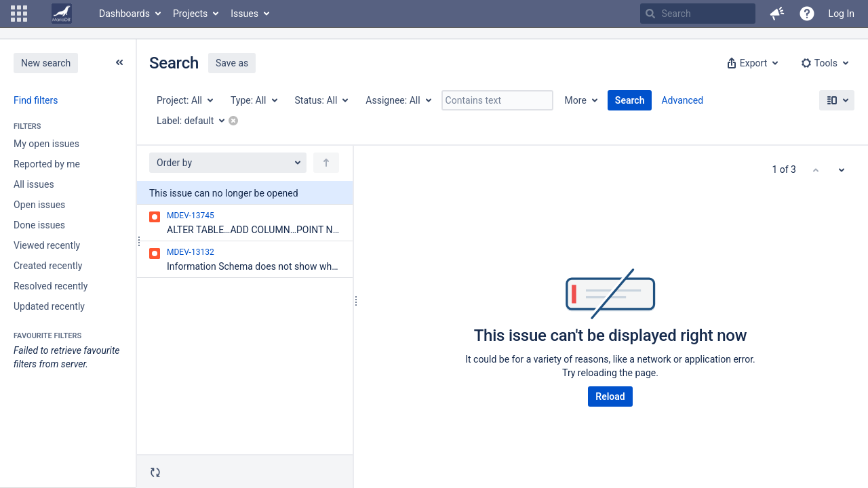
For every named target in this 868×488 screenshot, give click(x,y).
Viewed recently (47, 245)
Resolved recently (51, 286)
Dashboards (124, 14)
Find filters (36, 100)
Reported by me (47, 164)
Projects (190, 14)
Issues (244, 14)
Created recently (48, 266)
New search (46, 63)
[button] (19, 14)
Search (630, 100)
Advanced (682, 100)
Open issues (39, 205)
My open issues (46, 144)
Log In (842, 14)
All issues (34, 184)
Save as (232, 63)
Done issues (39, 225)
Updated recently (49, 306)
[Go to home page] (62, 14)
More (576, 100)
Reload (610, 396)
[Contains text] (497, 100)
